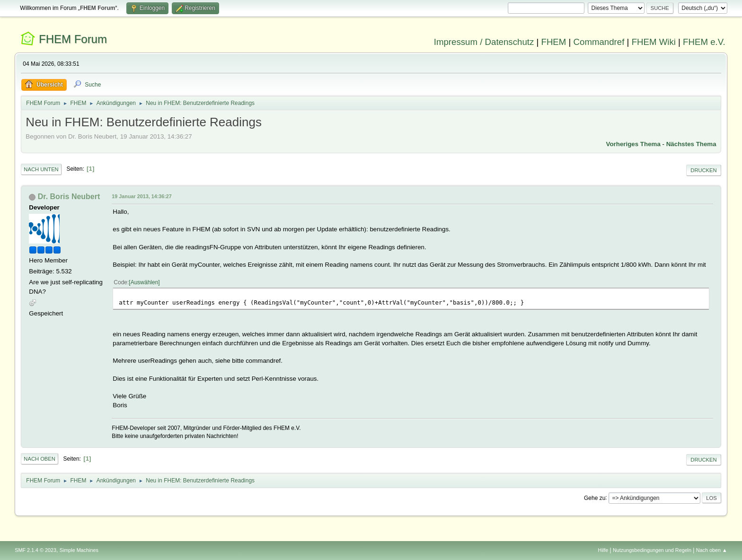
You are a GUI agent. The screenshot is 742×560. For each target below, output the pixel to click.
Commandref (599, 42)
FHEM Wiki (654, 42)
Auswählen (145, 282)
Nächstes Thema (691, 144)
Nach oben (40, 459)
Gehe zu (595, 498)
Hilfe (603, 550)
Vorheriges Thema (633, 144)
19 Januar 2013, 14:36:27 (141, 196)
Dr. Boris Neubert (69, 197)
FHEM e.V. (704, 42)
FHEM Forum (73, 39)
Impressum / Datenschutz (484, 42)
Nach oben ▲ (712, 550)
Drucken (703, 170)
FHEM (553, 42)
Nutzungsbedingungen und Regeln (652, 550)
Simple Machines (79, 550)
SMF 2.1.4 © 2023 (35, 550)
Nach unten (41, 169)
